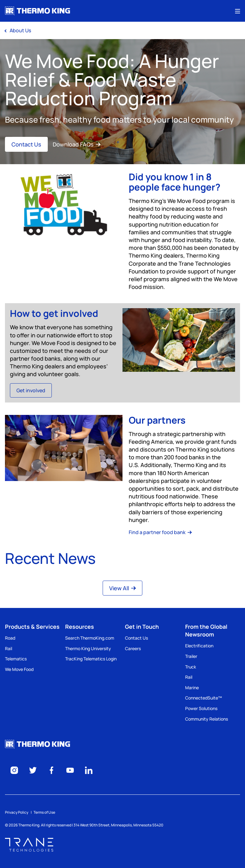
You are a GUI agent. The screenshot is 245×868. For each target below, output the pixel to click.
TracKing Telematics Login (91, 659)
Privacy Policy (17, 812)
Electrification (199, 646)
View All (122, 588)
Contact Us (26, 144)
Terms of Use (44, 812)
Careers (133, 648)
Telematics (16, 659)
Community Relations (207, 719)
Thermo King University (88, 648)
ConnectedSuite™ (204, 698)
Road (10, 638)
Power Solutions (201, 708)
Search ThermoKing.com (90, 638)
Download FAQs (77, 144)
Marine (192, 688)
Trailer (191, 656)
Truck (191, 667)
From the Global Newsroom (206, 630)
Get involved (31, 390)
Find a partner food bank (160, 532)
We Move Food (19, 669)
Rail (9, 648)
